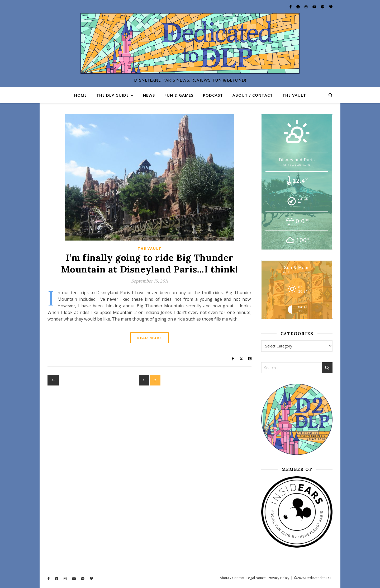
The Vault (294, 95)
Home (80, 95)
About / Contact (253, 95)
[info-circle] (298, 7)
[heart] (331, 7)
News (149, 95)
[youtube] (315, 7)
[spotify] (323, 7)
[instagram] (306, 7)
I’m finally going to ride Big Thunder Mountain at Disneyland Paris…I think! (149, 263)
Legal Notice (256, 578)
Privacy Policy (279, 578)
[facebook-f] (291, 7)
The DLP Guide (113, 95)
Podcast (213, 95)
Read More (149, 338)
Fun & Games (179, 95)
